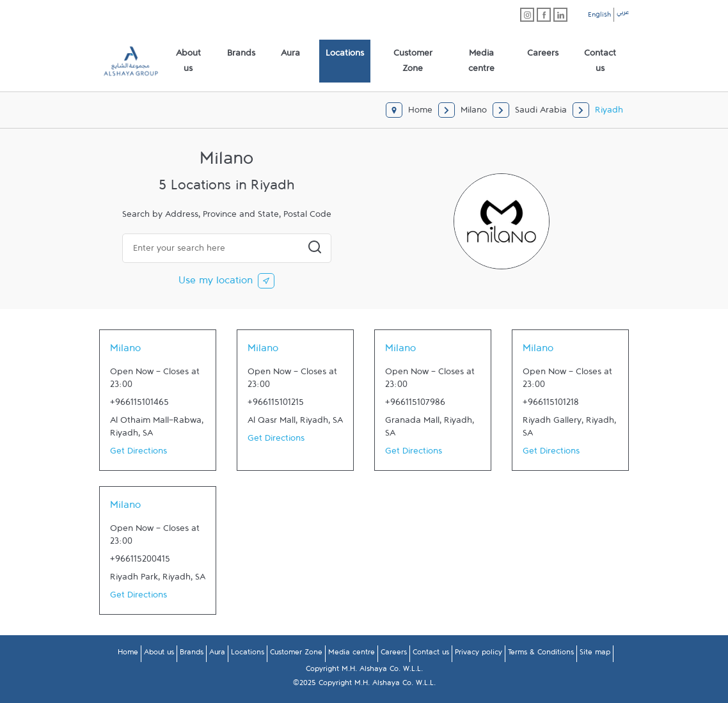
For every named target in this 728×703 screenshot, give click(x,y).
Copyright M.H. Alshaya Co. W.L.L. (364, 671)
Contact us (431, 654)
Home (128, 654)
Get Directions (138, 454)
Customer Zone (296, 654)
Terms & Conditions (541, 654)
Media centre (352, 654)
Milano (125, 351)
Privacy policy (479, 654)
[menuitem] (188, 61)
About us (159, 654)
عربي (623, 14)
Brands (192, 654)
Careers (394, 654)
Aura (217, 654)
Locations (248, 654)
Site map (595, 654)
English (599, 17)
